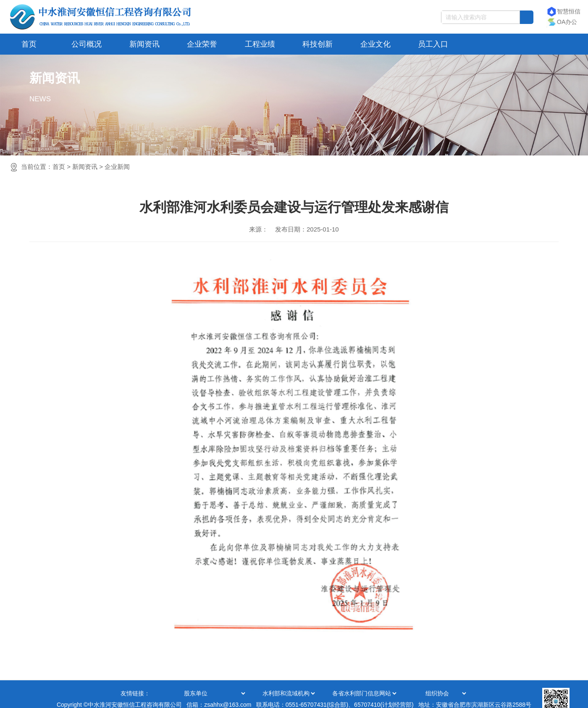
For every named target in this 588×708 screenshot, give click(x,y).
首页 (29, 44)
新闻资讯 (144, 44)
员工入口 (433, 44)
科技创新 (318, 44)
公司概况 (87, 44)
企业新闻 (117, 167)
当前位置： (75, 167)
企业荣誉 (202, 44)
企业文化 (375, 44)
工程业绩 (260, 44)
